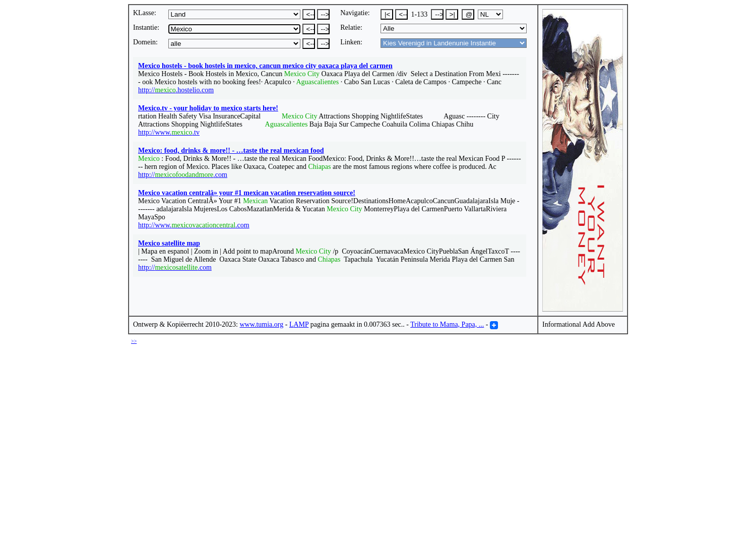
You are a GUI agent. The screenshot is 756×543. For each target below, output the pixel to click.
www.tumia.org (262, 324)
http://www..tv (169, 132)
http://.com (183, 175)
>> (134, 341)
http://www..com (194, 225)
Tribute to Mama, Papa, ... (447, 324)
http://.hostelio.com (176, 90)
